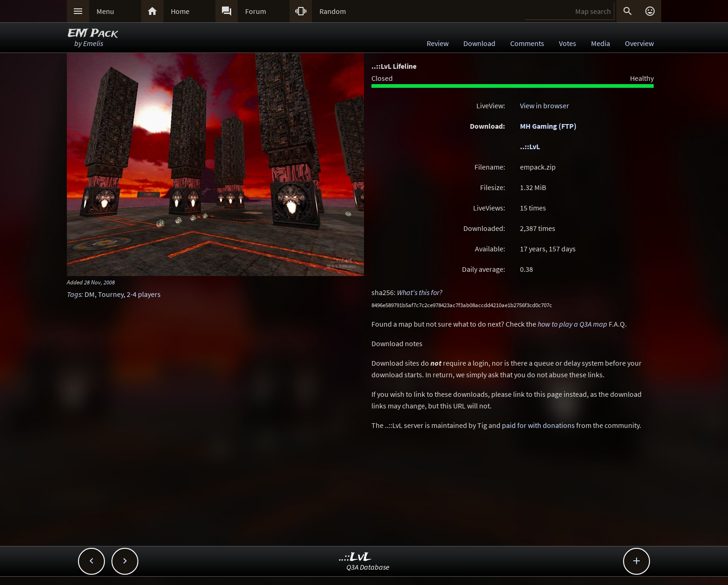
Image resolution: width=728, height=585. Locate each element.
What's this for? (420, 292)
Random (333, 11)
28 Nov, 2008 (99, 282)
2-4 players (144, 294)
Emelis (93, 43)
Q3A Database (368, 567)
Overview (639, 43)
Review (438, 43)
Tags (74, 294)
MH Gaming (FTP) (548, 126)
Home (180, 11)
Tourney (111, 294)
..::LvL (530, 146)
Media (601, 43)
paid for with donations (538, 425)
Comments (527, 43)
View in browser (545, 105)
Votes (568, 43)
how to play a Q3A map (572, 324)
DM (90, 294)
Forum (256, 11)
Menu (105, 11)
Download (479, 43)
